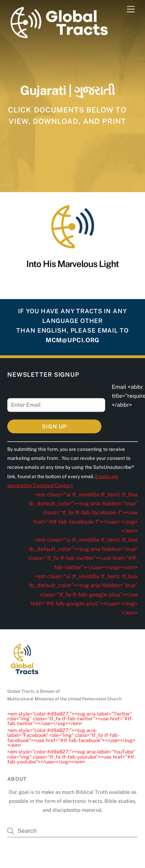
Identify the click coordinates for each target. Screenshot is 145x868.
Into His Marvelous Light (72, 264)
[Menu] (131, 9)
